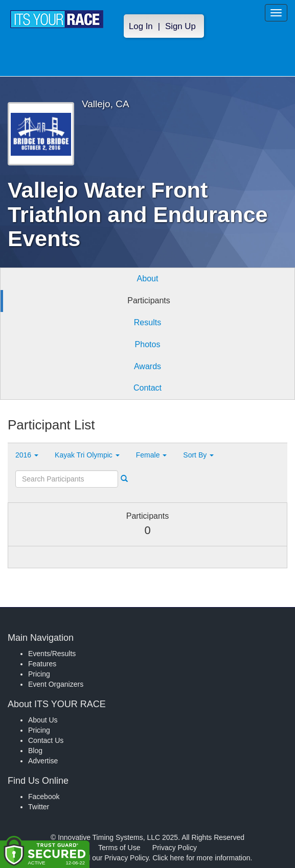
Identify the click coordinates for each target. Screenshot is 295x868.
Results (147, 322)
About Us (43, 720)
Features (42, 664)
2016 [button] (27, 455)
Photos (148, 344)
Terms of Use (119, 848)
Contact (147, 388)
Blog (35, 751)
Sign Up (180, 26)
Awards (147, 366)
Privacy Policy (175, 848)
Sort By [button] (198, 455)
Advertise (43, 761)
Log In (141, 26)
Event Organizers (56, 684)
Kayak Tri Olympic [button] (87, 455)
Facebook (44, 797)
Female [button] (152, 455)
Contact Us (46, 740)
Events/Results (52, 654)
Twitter (39, 807)
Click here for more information (201, 858)
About (148, 279)
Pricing (39, 674)
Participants (149, 300)
